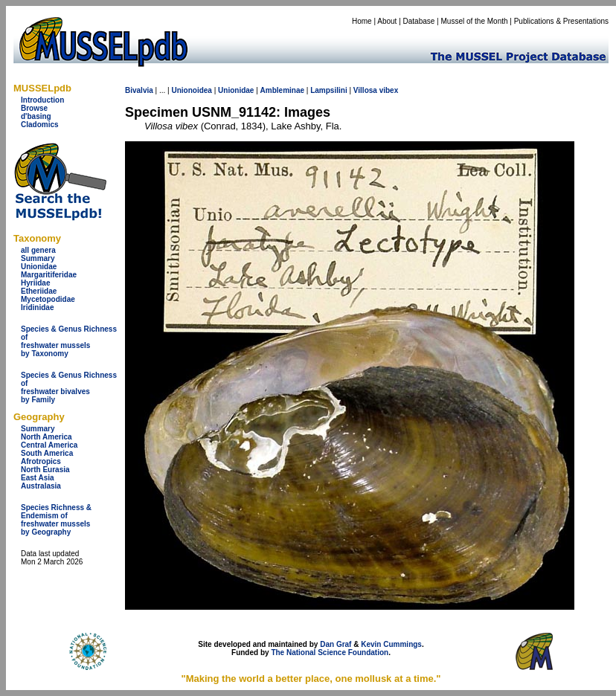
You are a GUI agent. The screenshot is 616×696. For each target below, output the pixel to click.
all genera (38, 250)
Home (362, 21)
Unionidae (39, 267)
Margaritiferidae (49, 275)
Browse (34, 108)
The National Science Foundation (330, 652)
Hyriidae (35, 283)
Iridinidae (37, 307)
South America (47, 453)
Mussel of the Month (475, 21)
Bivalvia (139, 90)
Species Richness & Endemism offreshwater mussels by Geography (56, 520)
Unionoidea (191, 90)
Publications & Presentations (561, 21)
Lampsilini (328, 90)
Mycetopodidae (48, 299)
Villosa (365, 90)
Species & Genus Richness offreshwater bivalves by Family (69, 387)
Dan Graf (336, 644)
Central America (49, 445)
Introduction (42, 100)
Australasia (41, 486)
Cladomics (40, 125)
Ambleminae (282, 90)
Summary (38, 258)
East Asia (38, 478)
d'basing (36, 116)
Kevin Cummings (391, 644)
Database (419, 21)
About (387, 21)
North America (46, 437)
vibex (389, 90)
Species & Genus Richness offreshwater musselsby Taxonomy (69, 341)
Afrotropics (41, 461)
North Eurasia (45, 470)
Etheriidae (39, 291)
